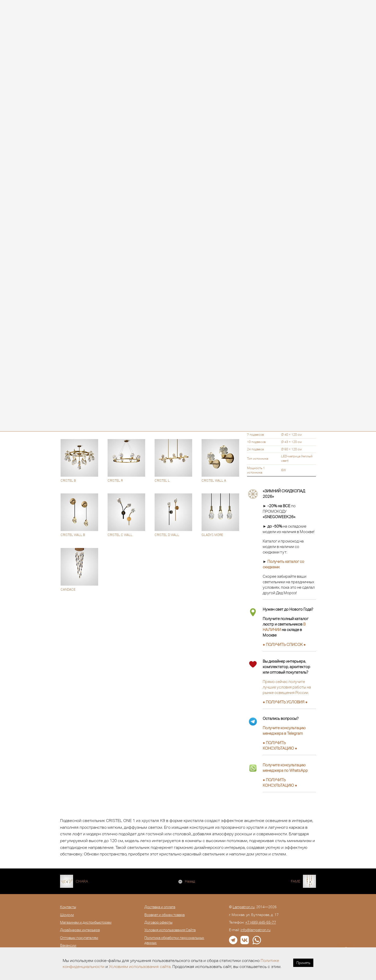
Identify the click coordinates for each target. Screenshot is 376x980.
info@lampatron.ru (255, 930)
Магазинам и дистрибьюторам (86, 922)
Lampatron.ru (244, 907)
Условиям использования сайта (140, 967)
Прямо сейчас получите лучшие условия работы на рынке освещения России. (287, 687)
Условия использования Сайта (170, 930)
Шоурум (67, 915)
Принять (303, 963)
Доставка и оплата (160, 907)
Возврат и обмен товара (164, 915)
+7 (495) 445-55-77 (261, 922)
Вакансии (68, 945)
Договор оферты (158, 922)
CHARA (82, 881)
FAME (296, 881)
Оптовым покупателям (79, 938)
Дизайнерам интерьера (80, 930)
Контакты (68, 907)
